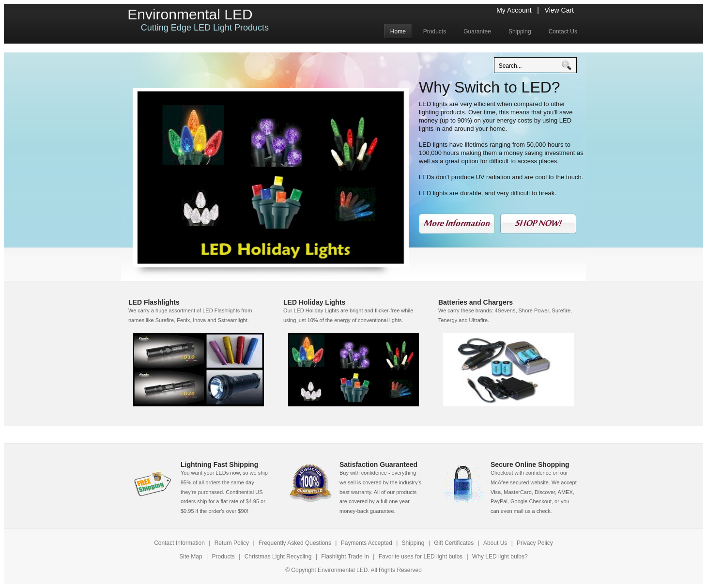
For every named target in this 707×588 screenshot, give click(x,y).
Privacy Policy (535, 543)
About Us (495, 543)
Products (224, 557)
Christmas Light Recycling (278, 557)
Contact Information (179, 543)
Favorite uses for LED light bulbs (421, 557)
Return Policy (233, 543)
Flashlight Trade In (345, 557)
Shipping (413, 543)
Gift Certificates (454, 543)
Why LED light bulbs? (500, 557)
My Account (514, 10)
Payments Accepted (367, 543)
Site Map (191, 557)
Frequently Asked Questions (295, 543)
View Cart (559, 10)
